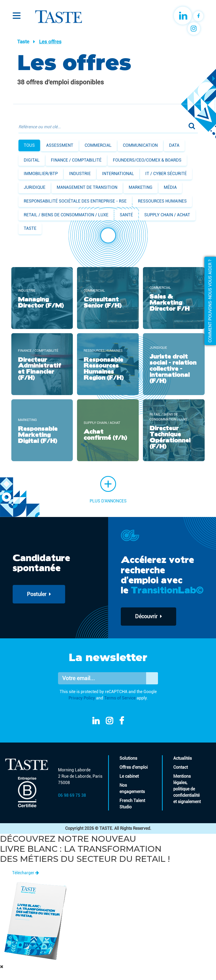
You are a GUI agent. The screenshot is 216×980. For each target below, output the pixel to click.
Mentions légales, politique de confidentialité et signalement (187, 789)
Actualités (183, 759)
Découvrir (149, 617)
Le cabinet (129, 777)
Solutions (128, 759)
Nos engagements (132, 789)
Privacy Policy (82, 698)
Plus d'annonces (108, 490)
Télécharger (26, 873)
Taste (23, 42)
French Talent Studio (132, 804)
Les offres (50, 42)
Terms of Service (120, 698)
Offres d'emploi (134, 768)
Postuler (39, 594)
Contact (181, 768)
